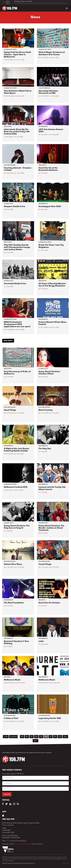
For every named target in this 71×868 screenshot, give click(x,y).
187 (32, 736)
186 (27, 736)
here (7, 841)
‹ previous (13, 736)
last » (35, 741)
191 (51, 736)
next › (65, 736)
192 (55, 736)
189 (41, 736)
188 (36, 736)
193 (60, 736)
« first (6, 736)
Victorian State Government (22, 844)
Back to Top (65, 863)
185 (22, 736)
